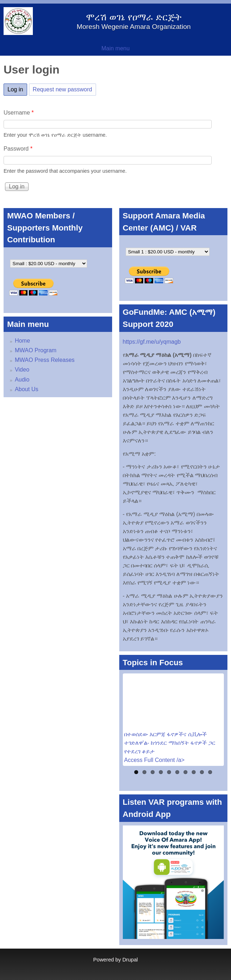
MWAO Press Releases (44, 360)
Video (22, 370)
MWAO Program (36, 350)
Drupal (130, 960)
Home (22, 341)
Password (18, 149)
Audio (22, 380)
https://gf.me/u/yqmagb (152, 342)
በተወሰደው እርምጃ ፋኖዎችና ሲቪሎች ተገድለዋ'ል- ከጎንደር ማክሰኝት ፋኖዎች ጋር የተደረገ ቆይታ (170, 743)
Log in (17, 88)
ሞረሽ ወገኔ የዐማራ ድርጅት (134, 17)
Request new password (62, 89)
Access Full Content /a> (154, 760)
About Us (26, 389)
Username (19, 113)
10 (210, 772)
